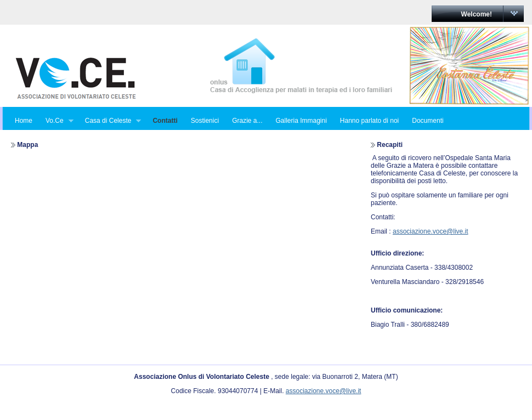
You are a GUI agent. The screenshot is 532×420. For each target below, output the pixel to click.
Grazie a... (247, 121)
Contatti (165, 121)
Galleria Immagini (301, 121)
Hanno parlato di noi (369, 121)
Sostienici (205, 121)
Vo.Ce (56, 121)
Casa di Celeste (110, 121)
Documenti (428, 121)
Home (24, 121)
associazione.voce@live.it (431, 231)
